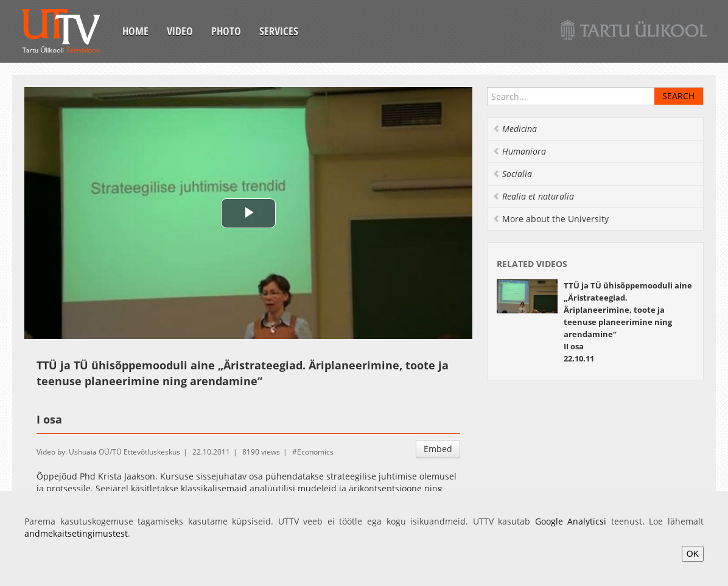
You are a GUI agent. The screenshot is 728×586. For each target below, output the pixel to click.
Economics (315, 452)
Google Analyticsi (571, 521)
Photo (226, 31)
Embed (438, 449)
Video (180, 31)
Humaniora (519, 151)
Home (135, 31)
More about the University (551, 219)
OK (693, 554)
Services (279, 31)
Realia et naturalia (533, 196)
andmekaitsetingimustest (76, 533)
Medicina (515, 129)
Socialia (512, 174)
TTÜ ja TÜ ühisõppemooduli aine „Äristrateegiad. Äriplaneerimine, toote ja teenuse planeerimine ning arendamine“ (628, 310)
